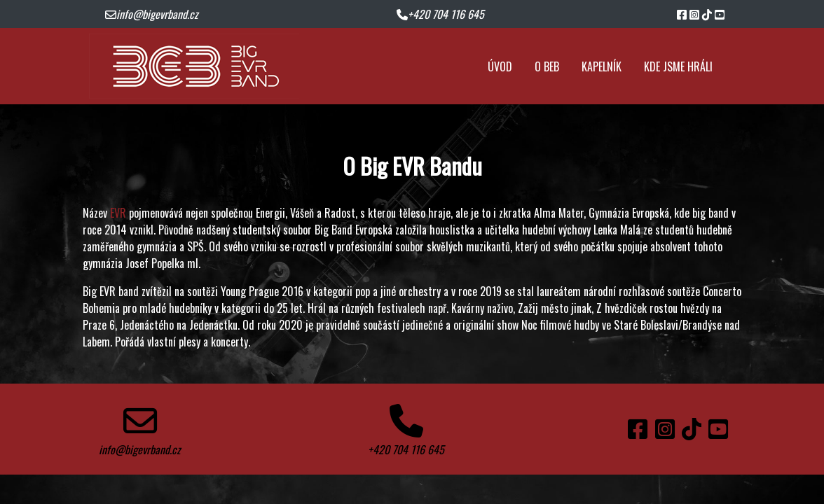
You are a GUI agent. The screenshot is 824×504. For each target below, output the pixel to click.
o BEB (547, 66)
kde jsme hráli (678, 66)
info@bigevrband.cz (152, 14)
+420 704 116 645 (440, 14)
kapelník (602, 66)
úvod (500, 66)
